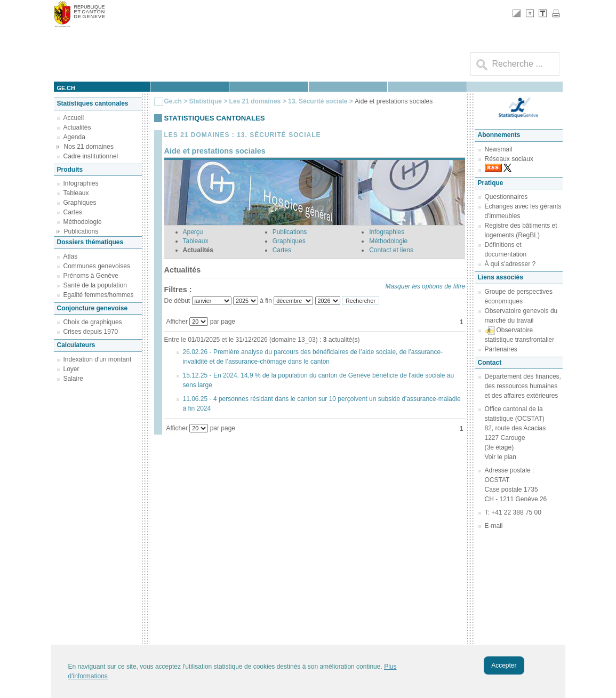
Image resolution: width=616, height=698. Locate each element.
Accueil (74, 118)
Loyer (71, 369)
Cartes (73, 212)
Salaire (73, 379)
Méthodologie (83, 222)
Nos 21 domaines (89, 147)
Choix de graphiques (93, 322)
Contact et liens (391, 250)
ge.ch (66, 88)
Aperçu (193, 232)
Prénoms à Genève (91, 276)
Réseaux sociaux (509, 159)
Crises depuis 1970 (91, 332)
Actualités (77, 127)
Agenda (74, 137)
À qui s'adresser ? (510, 264)
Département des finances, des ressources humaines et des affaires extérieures (523, 386)
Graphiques (80, 203)
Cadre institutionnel (91, 156)
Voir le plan (501, 457)
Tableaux (76, 193)
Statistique (206, 101)
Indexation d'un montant (98, 359)
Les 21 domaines (255, 101)
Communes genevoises (97, 266)
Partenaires (501, 349)
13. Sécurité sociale (319, 101)
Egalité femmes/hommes (99, 295)
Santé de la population (95, 285)
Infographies (81, 183)
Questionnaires (506, 197)
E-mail (494, 526)
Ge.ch (173, 101)
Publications (81, 231)
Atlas (71, 256)
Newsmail (499, 149)
